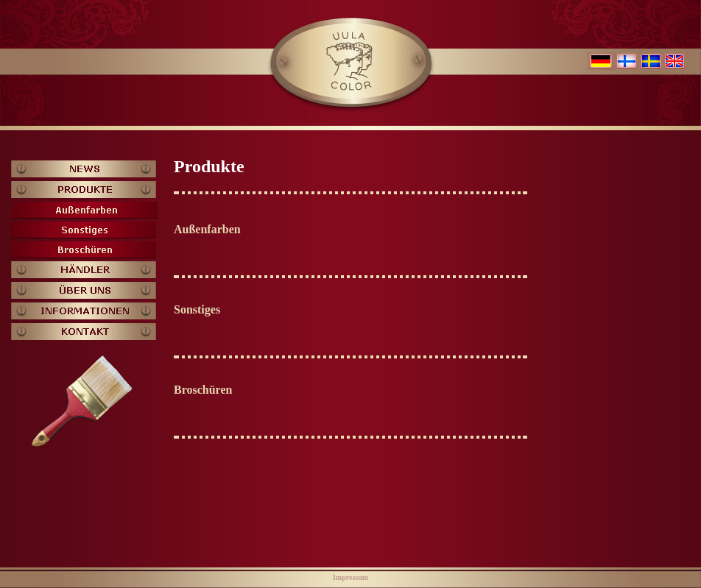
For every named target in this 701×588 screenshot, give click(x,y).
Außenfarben (207, 229)
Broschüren (203, 390)
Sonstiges (197, 309)
